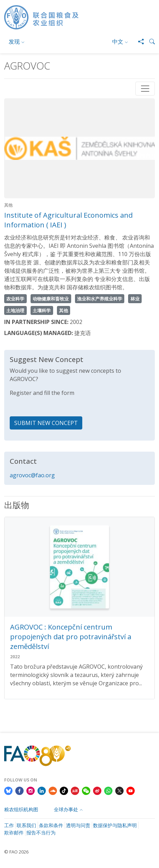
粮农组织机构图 (21, 809)
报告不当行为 (41, 833)
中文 (118, 42)
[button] (149, 42)
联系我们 (26, 825)
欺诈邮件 (14, 833)
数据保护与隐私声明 (115, 825)
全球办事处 (66, 809)
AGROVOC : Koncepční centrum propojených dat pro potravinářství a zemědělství (71, 637)
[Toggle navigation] (145, 89)
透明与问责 (78, 825)
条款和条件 (51, 825)
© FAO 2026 (16, 852)
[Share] (138, 42)
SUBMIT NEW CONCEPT (46, 423)
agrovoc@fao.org (32, 475)
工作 (9, 825)
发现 (14, 42)
